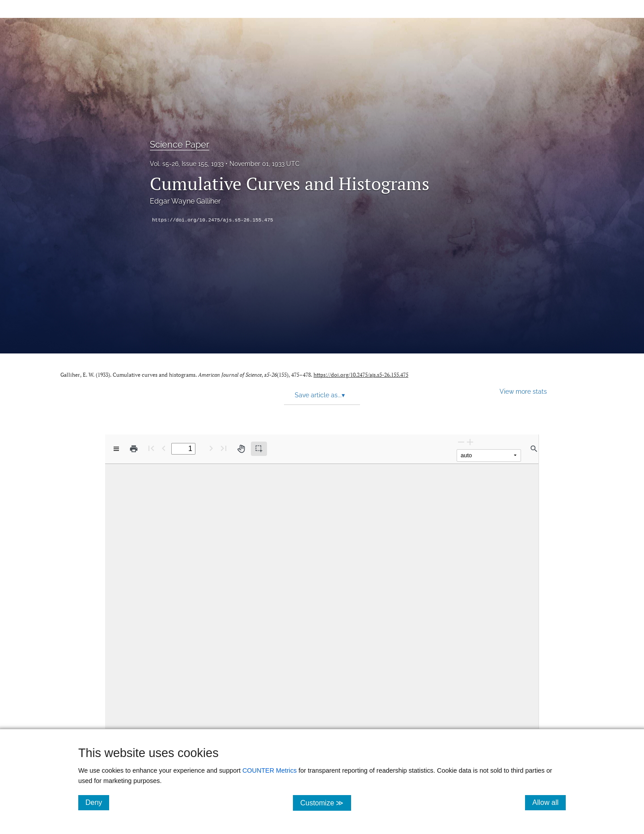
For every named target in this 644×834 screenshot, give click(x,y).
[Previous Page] (164, 448)
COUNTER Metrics (270, 770)
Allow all (549, 802)
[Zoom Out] (461, 442)
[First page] (151, 448)
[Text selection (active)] (259, 449)
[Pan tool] (241, 449)
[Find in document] (534, 449)
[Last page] (224, 448)
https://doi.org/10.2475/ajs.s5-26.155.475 (213, 220)
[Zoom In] (470, 442)
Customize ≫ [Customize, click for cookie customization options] (325, 802)
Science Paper (180, 145)
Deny (97, 802)
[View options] (116, 449)
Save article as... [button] (320, 395)
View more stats (523, 391)
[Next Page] (211, 448)
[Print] (134, 449)
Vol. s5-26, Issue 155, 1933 (187, 164)
